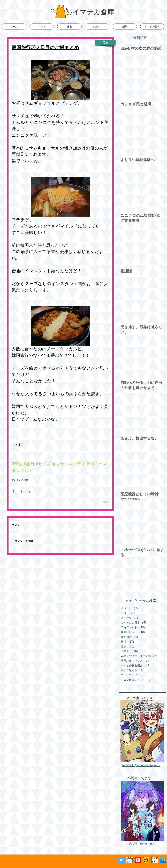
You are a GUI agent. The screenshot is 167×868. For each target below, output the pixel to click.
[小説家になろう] (155, 860)
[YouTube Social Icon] (138, 860)
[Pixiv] (163, 860)
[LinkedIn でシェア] (30, 491)
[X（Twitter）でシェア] (22, 491)
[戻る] (105, 43)
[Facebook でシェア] (13, 491)
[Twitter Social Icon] (121, 860)
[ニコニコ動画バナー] (130, 860)
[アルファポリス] (146, 860)
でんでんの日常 (20, 480)
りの (129, 843)
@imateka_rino (143, 843)
